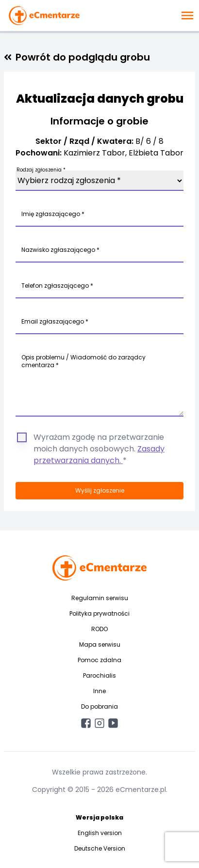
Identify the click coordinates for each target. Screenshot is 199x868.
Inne (99, 691)
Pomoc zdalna (99, 660)
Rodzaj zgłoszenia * (41, 170)
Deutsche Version (100, 848)
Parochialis (99, 675)
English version (100, 833)
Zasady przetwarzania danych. (99, 455)
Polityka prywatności (99, 613)
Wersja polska (99, 817)
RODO (99, 629)
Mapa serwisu (100, 644)
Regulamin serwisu (100, 598)
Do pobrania (99, 706)
